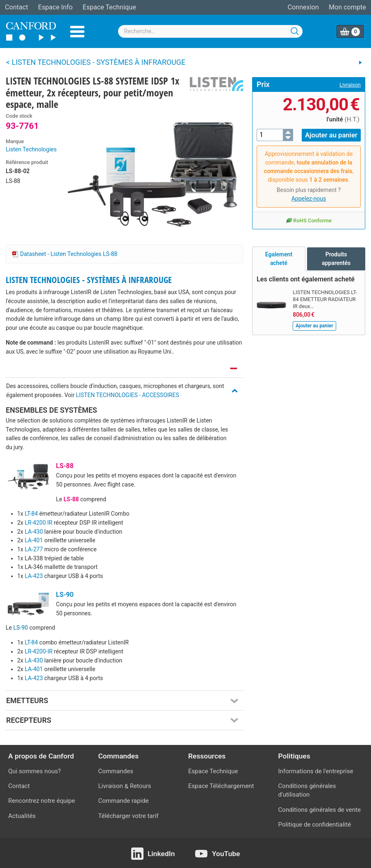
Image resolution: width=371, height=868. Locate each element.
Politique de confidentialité (315, 825)
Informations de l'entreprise (316, 771)
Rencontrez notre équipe (42, 801)
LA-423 (34, 576)
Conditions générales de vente (320, 810)
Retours (141, 786)
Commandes (116, 771)
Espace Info (55, 7)
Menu (77, 32)
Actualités (22, 816)
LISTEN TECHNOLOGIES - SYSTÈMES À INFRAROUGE (89, 280)
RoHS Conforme (308, 220)
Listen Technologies (31, 149)
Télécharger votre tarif (129, 816)
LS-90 (65, 595)
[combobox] (210, 31)
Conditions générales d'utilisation (307, 790)
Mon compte (347, 7)
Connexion (303, 7)
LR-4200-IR (39, 651)
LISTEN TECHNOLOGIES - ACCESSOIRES (127, 395)
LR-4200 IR (38, 523)
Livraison (350, 85)
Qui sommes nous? (34, 771)
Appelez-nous (309, 198)
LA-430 (34, 532)
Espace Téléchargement (221, 786)
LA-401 (34, 540)
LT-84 (31, 514)
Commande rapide (124, 801)
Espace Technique (109, 7)
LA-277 (34, 549)
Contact (16, 7)
